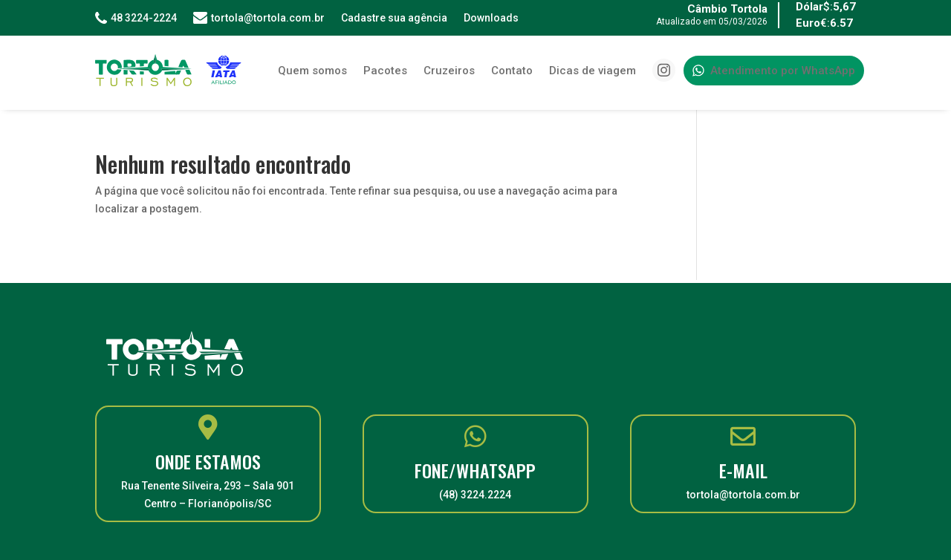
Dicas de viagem (593, 71)
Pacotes (385, 71)
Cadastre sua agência (394, 18)
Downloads (491, 18)
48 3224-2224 (136, 18)
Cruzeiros (449, 71)
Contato (512, 71)
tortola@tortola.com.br (259, 18)
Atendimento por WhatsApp (774, 71)
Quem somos (312, 71)
